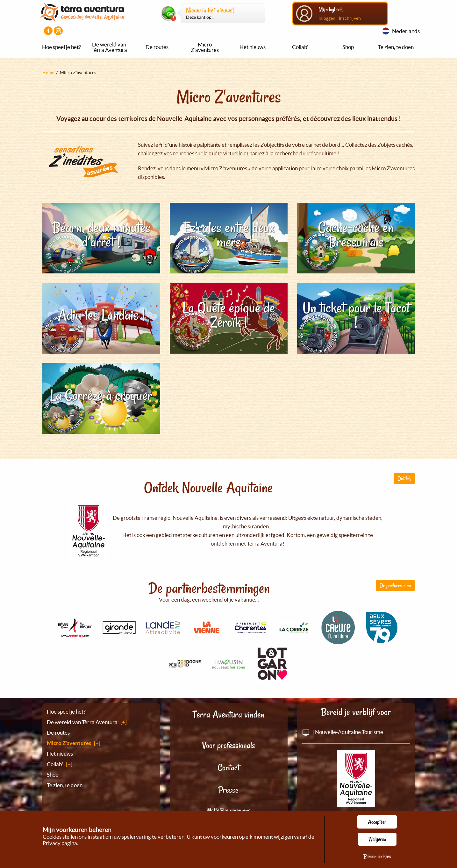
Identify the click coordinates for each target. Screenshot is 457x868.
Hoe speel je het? (61, 47)
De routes (157, 47)
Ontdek (404, 478)
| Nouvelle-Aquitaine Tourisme (342, 732)
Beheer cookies (377, 856)
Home (48, 73)
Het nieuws (253, 47)
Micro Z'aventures (205, 47)
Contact (229, 768)
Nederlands (406, 31)
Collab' (300, 47)
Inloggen (327, 18)
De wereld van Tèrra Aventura (109, 47)
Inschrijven (350, 18)
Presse (228, 790)
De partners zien (395, 585)
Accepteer (377, 822)
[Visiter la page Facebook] (48, 31)
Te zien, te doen (396, 47)
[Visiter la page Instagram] (58, 31)
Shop (348, 47)
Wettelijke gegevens (228, 810)
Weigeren (377, 839)
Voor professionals (229, 745)
